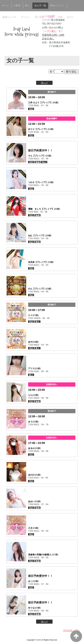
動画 (51, 17)
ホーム (6, 6)
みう (30, 422)
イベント (25, 17)
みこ (30, 581)
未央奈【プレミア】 (38, 262)
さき (30, 528)
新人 (28, 6)
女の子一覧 (40, 6)
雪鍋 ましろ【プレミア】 (41, 209)
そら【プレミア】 (37, 156)
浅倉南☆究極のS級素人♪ (40, 555)
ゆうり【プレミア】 (38, 129)
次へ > (44, 83)
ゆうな (31, 608)
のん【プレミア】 (37, 289)
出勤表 (17, 6)
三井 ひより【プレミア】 (40, 102)
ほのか (31, 475)
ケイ (30, 315)
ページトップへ (71, 630)
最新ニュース (9, 17)
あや (30, 342)
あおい (31, 501)
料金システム (58, 6)
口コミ (70, 17)
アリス (31, 368)
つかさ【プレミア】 (38, 182)
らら (30, 395)
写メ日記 (39, 17)
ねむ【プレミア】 (37, 235)
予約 (60, 17)
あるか (31, 448)
